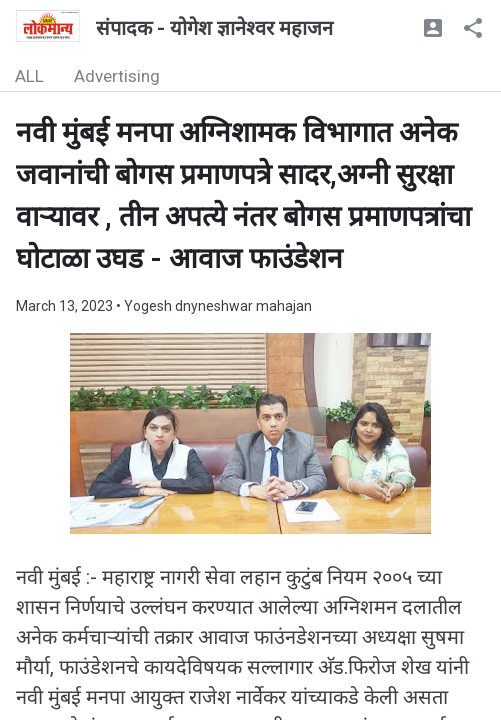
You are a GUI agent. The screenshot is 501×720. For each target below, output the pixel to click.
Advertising (117, 76)
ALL (29, 76)
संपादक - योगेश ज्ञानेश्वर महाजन (214, 28)
